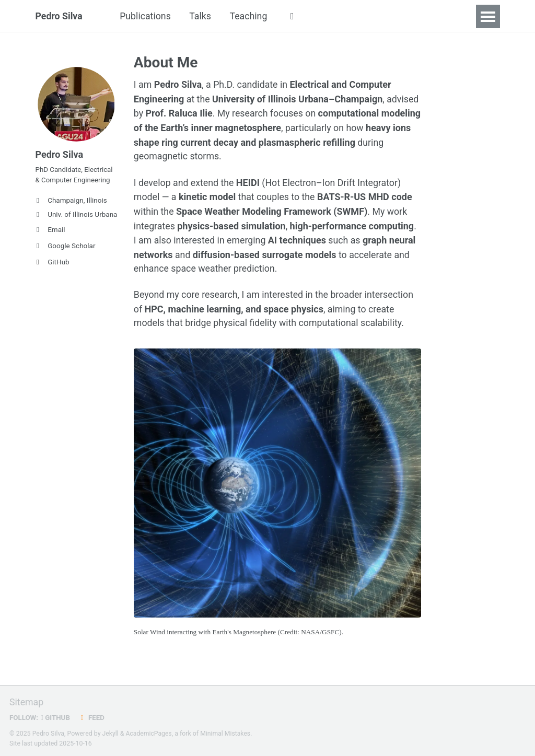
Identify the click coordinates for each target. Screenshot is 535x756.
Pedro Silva (60, 16)
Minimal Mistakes (226, 732)
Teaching (251, 16)
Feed (92, 716)
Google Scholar (66, 248)
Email (50, 231)
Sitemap (27, 701)
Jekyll (111, 732)
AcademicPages (149, 732)
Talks (202, 16)
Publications (147, 16)
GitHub (53, 264)
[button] (295, 17)
